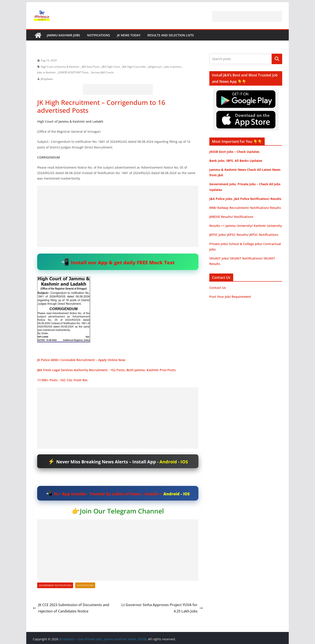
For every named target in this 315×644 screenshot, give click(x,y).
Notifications (99, 35)
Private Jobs (218, 244)
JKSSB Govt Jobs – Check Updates (234, 152)
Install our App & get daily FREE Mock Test (123, 262)
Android (168, 462)
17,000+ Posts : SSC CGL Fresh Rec (62, 380)
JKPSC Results (237, 235)
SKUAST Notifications (246, 258)
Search (277, 59)
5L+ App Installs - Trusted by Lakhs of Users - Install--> (109, 494)
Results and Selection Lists (171, 35)
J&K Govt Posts (91, 67)
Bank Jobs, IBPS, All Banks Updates (236, 161)
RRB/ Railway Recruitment (229, 208)
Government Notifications (55, 585)
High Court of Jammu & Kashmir (60, 67)
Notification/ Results (265, 208)
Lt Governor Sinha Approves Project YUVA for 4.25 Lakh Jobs (162, 608)
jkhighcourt (155, 67)
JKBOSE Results (221, 217)
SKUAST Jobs (219, 258)
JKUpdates (47, 79)
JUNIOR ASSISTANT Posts (73, 72)
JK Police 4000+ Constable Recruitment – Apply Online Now (81, 360)
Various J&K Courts (102, 72)
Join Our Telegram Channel (122, 511)
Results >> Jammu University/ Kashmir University (246, 226)
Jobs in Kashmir (46, 72)
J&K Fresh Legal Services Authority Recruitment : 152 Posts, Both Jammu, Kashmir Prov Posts (106, 370)
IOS (184, 462)
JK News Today (129, 35)
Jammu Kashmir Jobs (63, 35)
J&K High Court (111, 67)
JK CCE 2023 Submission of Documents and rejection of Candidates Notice (71, 608)
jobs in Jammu (173, 67)
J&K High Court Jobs (134, 67)
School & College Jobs (245, 244)
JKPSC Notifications (264, 235)
